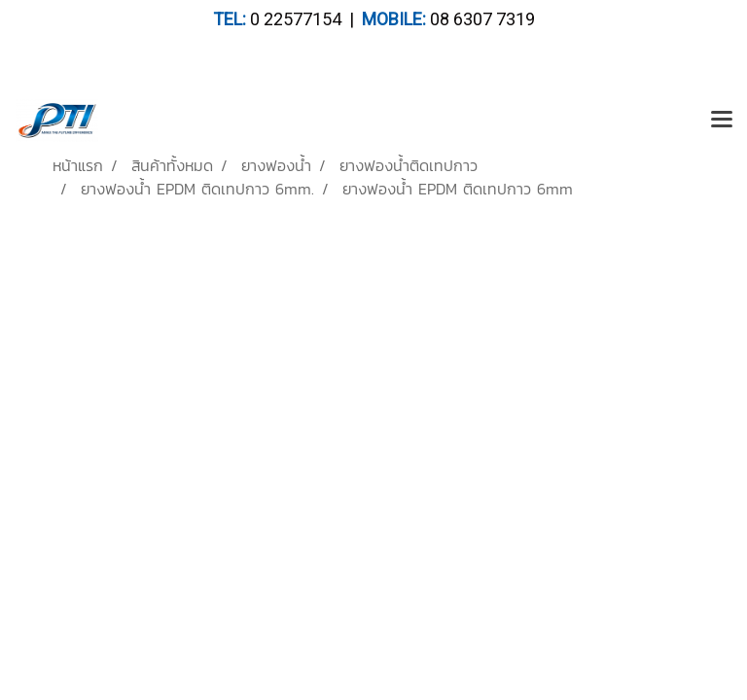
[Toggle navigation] (722, 121)
